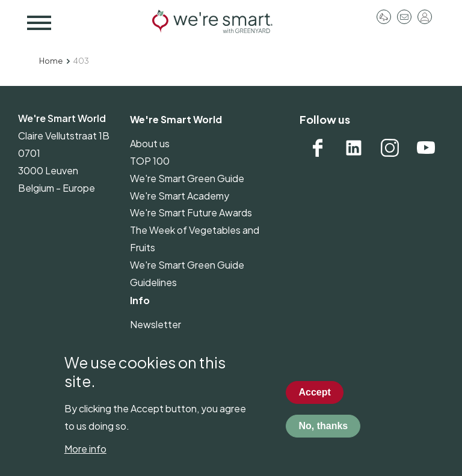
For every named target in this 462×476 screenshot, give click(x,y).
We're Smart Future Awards (191, 212)
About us (150, 143)
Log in (425, 17)
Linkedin (354, 148)
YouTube (426, 148)
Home (51, 61)
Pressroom (384, 17)
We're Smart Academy (180, 196)
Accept (314, 404)
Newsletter (156, 324)
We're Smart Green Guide (187, 178)
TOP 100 (150, 161)
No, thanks (323, 437)
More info (85, 461)
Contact (404, 17)
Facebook (318, 148)
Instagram (390, 148)
